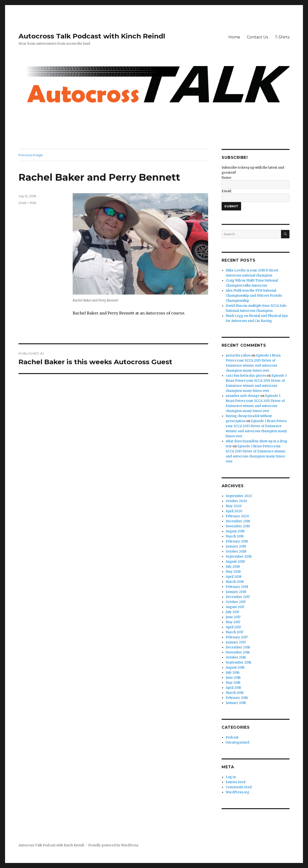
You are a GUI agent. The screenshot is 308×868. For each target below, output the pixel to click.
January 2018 (236, 592)
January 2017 (236, 642)
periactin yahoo (238, 355)
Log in (231, 777)
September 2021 (239, 496)
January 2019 (236, 546)
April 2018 (234, 577)
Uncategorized (237, 742)
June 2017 (233, 617)
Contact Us (257, 37)
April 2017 (233, 627)
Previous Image (31, 155)
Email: (227, 191)
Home (234, 37)
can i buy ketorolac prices (246, 376)
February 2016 (237, 698)
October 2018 (236, 551)
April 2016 (233, 688)
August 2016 (235, 668)
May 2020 (234, 506)
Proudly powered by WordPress (113, 845)
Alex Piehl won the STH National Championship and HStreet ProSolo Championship (254, 296)
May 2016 (233, 683)
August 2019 (235, 531)
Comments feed (239, 787)
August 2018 (235, 562)
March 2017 (234, 632)
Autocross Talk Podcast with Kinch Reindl (92, 36)
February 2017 (237, 637)
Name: (227, 178)
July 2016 (233, 673)
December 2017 (238, 597)
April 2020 (234, 511)
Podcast (232, 737)
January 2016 (236, 703)
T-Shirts (282, 37)
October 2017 (236, 602)
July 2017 (232, 612)
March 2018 (235, 582)
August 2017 (235, 607)
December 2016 (238, 647)
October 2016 (236, 657)
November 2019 (238, 526)
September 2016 (238, 662)
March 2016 (235, 693)
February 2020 (237, 516)
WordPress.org (237, 792)
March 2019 (235, 536)
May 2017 (233, 622)
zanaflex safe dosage (243, 396)
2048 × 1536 (27, 203)
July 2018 (233, 567)
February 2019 (237, 541)
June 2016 (233, 678)
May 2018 (233, 572)
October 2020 (236, 501)
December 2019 (238, 521)
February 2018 (237, 587)
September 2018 (239, 557)
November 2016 (238, 652)
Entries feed (236, 782)
